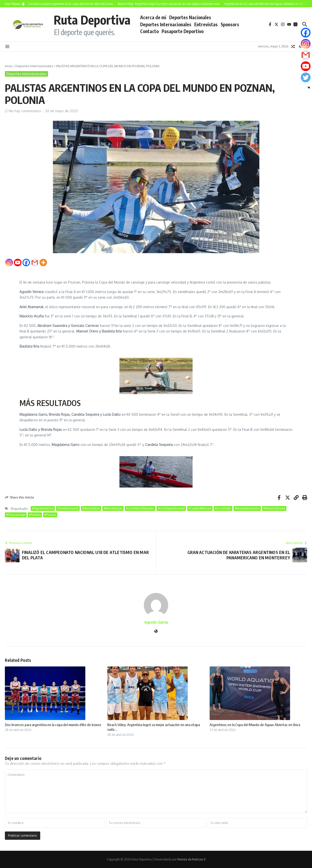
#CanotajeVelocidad (171, 508)
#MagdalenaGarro (247, 508)
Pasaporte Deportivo (183, 31)
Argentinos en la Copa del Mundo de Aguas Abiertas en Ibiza (255, 725)
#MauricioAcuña (274, 508)
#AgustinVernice (43, 508)
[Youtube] (18, 263)
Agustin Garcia (156, 622)
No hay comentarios (25, 111)
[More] (43, 263)
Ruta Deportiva (92, 20)
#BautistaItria (91, 508)
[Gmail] (35, 263)
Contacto (149, 31)
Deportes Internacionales (166, 24)
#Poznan (50, 515)
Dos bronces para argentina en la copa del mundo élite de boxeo (53, 725)
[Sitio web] (156, 632)
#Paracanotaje (16, 515)
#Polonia (35, 515)
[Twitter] (306, 77)
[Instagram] (9, 263)
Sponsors (230, 24)
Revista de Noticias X (191, 859)
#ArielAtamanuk (68, 508)
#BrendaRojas (113, 508)
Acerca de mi (153, 17)
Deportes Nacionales (190, 17)
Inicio (9, 66)
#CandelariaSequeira (140, 508)
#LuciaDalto (223, 508)
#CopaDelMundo (200, 508)
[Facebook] (26, 263)
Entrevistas (206, 24)
